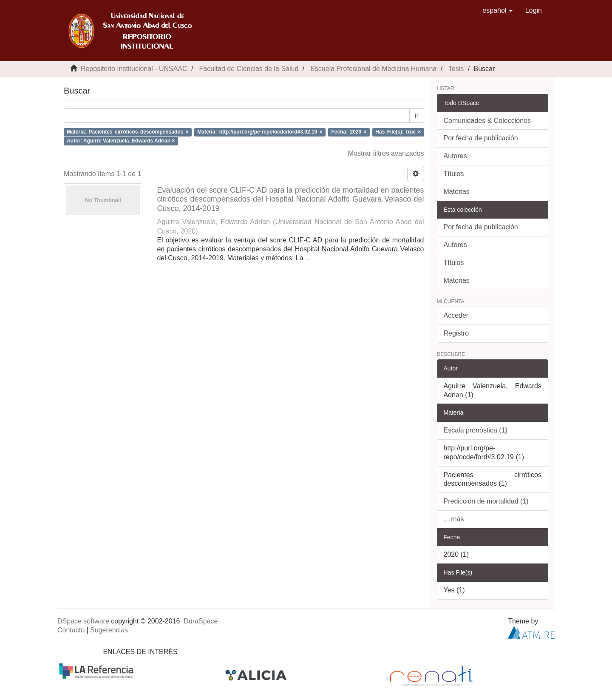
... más (454, 519)
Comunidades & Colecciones (487, 121)
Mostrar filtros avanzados (386, 153)
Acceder (456, 315)
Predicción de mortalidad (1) (486, 501)
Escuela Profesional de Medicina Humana (373, 69)
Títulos (454, 174)
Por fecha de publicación (481, 138)
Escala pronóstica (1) (476, 430)
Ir (417, 116)
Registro (456, 333)
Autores (455, 156)
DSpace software (83, 621)
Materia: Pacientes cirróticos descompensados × (127, 132)
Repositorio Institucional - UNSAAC (134, 69)
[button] (497, 11)
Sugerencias (109, 630)
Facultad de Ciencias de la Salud (249, 69)
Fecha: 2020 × (349, 132)
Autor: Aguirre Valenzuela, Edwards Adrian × (121, 141)
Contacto (71, 630)
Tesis (456, 69)
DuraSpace (201, 621)
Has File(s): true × (398, 132)
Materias (457, 192)
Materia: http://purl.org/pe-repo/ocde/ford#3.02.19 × (260, 132)
